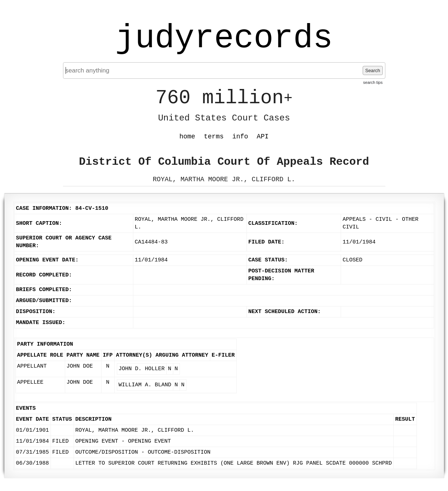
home (187, 137)
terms (214, 137)
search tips (373, 82)
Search (373, 70)
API (263, 137)
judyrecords (224, 38)
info (240, 137)
